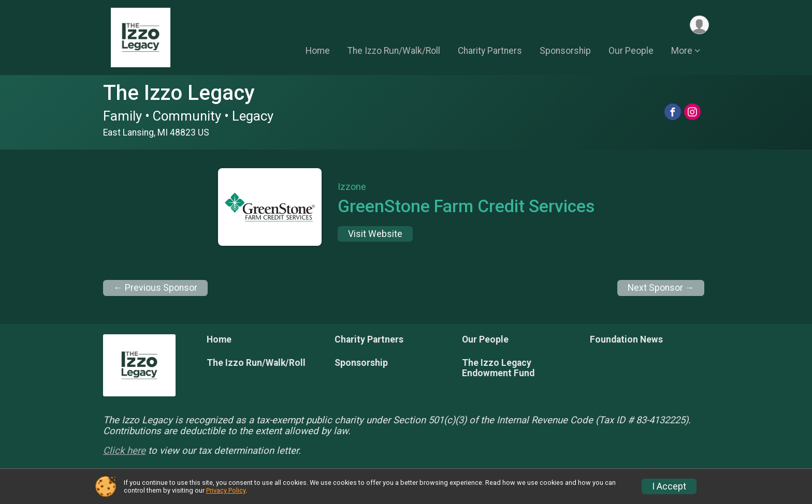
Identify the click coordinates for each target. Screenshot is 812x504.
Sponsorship (565, 51)
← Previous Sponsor (155, 288)
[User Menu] (699, 25)
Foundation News (626, 339)
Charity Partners (490, 51)
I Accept (669, 486)
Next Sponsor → (661, 288)
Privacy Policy (226, 490)
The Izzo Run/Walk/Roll (394, 51)
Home (318, 51)
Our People (631, 51)
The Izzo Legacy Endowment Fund (498, 368)
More (682, 51)
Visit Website (375, 234)
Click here (124, 451)
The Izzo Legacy (179, 93)
